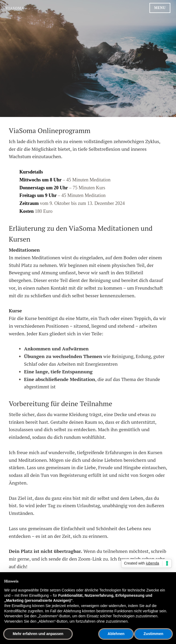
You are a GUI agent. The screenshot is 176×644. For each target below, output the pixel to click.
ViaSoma (15, 8)
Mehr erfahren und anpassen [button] (38, 634)
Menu (160, 8)
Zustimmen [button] (153, 634)
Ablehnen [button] (116, 634)
